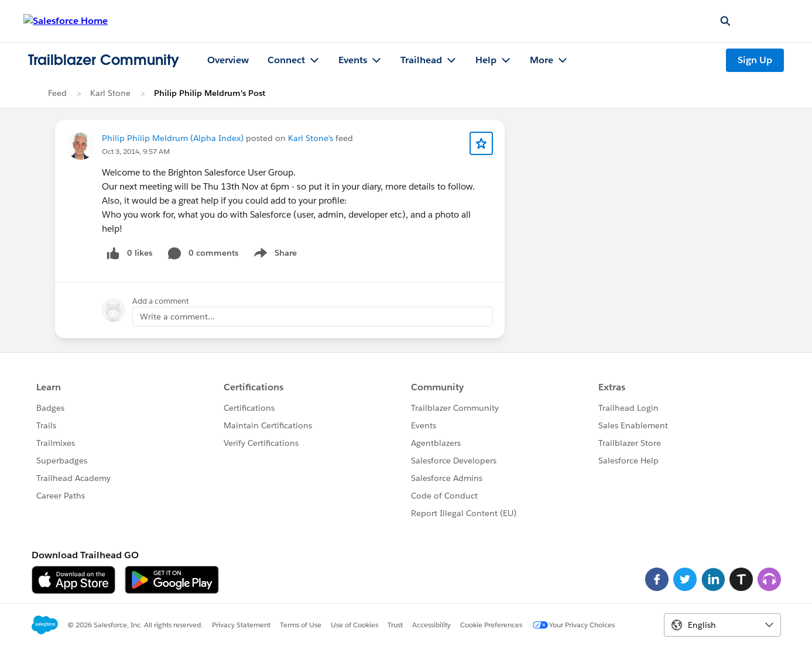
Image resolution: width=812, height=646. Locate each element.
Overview (228, 60)
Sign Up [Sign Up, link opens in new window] (755, 60)
